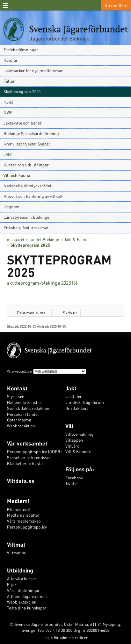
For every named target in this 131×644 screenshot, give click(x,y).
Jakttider (74, 396)
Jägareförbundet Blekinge (60, 38)
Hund (9, 102)
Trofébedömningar (21, 50)
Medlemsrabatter (23, 515)
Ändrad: (43, 326)
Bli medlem (116, 5)
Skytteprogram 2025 (22, 92)
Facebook (74, 478)
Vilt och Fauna (17, 175)
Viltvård (72, 446)
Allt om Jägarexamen (27, 596)
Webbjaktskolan (22, 602)
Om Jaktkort (77, 408)
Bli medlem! (19, 510)
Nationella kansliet (24, 402)
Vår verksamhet (27, 443)
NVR (8, 113)
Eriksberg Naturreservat (26, 228)
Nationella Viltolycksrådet (27, 186)
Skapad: (13, 326)
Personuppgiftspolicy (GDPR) (34, 452)
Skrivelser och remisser (29, 458)
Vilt (70, 426)
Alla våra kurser (22, 579)
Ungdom (12, 207)
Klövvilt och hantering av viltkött (33, 196)
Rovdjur (11, 60)
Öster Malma (19, 420)
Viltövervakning (79, 434)
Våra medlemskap (24, 521)
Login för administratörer (65, 638)
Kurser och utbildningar (26, 165)
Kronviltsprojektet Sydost (27, 144)
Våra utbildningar (23, 590)
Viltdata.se (21, 481)
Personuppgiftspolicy (27, 527)
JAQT (8, 154)
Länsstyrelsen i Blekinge (26, 217)
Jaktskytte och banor (23, 123)
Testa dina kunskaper (27, 608)
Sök (95, 5)
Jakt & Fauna (76, 239)
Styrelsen (16, 396)
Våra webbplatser (20, 371)
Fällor (9, 81)
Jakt (71, 388)
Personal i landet (23, 414)
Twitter (72, 483)
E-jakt (12, 585)
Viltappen (74, 440)
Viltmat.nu (17, 553)
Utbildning (20, 570)
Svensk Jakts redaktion (28, 408)
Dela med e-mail (32, 313)
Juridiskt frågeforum (85, 402)
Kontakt (17, 388)
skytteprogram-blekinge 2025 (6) (42, 283)
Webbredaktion (21, 426)
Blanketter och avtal (26, 463)
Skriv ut (70, 313)
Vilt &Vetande (78, 452)
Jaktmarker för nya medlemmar (33, 71)
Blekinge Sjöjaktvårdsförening (31, 133)
